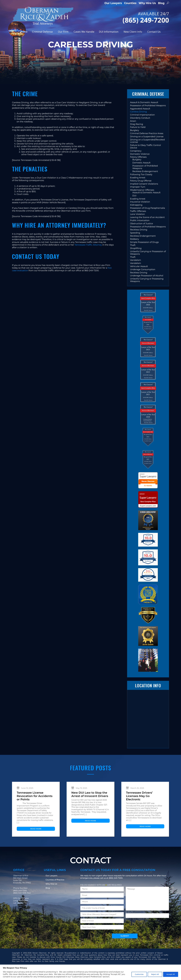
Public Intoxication (140, 231)
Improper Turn (138, 197)
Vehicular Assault (139, 277)
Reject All (155, 974)
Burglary (135, 141)
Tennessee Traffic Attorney (88, 255)
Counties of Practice (55, 890)
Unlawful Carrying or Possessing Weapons (147, 291)
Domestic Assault (141, 173)
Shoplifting (136, 259)
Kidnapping (136, 215)
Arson (133, 131)
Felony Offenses (138, 168)
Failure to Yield (138, 138)
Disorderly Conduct (140, 128)
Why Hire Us (147, 3)
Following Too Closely (141, 185)
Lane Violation (137, 225)
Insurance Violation (140, 212)
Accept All (171, 974)
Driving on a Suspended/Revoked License (147, 151)
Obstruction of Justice (142, 234)
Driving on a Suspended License (147, 147)
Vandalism (136, 271)
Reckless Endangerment (145, 182)
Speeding (135, 243)
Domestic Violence (140, 164)
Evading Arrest (138, 188)
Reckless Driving (139, 240)
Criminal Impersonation (142, 125)
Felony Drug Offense (141, 191)
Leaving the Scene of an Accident (147, 228)
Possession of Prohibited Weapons (148, 116)
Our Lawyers (113, 3)
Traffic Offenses (138, 222)
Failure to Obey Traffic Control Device (146, 157)
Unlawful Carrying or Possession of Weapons (148, 263)
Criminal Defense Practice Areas (147, 144)
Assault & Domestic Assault (144, 113)
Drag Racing (137, 135)
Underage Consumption (143, 280)
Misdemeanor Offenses (142, 201)
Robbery (134, 250)
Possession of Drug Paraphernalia (148, 219)
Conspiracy (136, 161)
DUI (134, 206)
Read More (36, 839)
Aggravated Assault (140, 119)
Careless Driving (138, 122)
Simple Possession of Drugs (144, 253)
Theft (133, 256)
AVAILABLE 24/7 (134, 17)
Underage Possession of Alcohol (147, 286)
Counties (130, 3)
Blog (161, 3)
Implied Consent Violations (144, 194)
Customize (139, 974)
